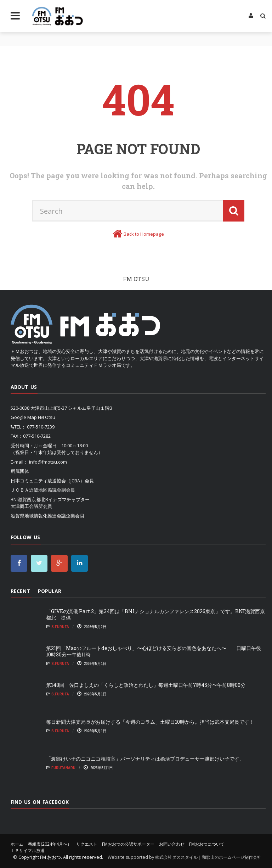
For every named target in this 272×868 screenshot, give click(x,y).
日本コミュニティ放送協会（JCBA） (48, 481)
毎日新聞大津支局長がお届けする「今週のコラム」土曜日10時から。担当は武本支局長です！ (150, 722)
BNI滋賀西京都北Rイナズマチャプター (50, 499)
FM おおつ (50, 857)
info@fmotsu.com (48, 462)
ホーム (17, 844)
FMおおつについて (207, 844)
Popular (50, 591)
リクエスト (87, 844)
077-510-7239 (41, 427)
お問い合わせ (172, 844)
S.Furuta (60, 627)
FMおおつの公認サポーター (128, 844)
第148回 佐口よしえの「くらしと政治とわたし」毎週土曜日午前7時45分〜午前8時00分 (146, 685)
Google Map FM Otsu (33, 417)
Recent (20, 591)
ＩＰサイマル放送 (28, 850)
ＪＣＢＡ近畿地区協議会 (36, 490)
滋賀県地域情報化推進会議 (38, 516)
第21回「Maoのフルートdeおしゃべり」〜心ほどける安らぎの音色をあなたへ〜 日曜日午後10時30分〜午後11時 (154, 651)
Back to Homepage (144, 234)
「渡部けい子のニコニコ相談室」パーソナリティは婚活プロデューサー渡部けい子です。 (145, 759)
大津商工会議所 (27, 506)
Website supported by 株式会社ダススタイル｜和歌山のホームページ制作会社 (185, 857)
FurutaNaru (63, 768)
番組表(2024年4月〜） (50, 844)
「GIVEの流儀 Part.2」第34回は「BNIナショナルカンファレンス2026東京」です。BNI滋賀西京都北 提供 (155, 614)
